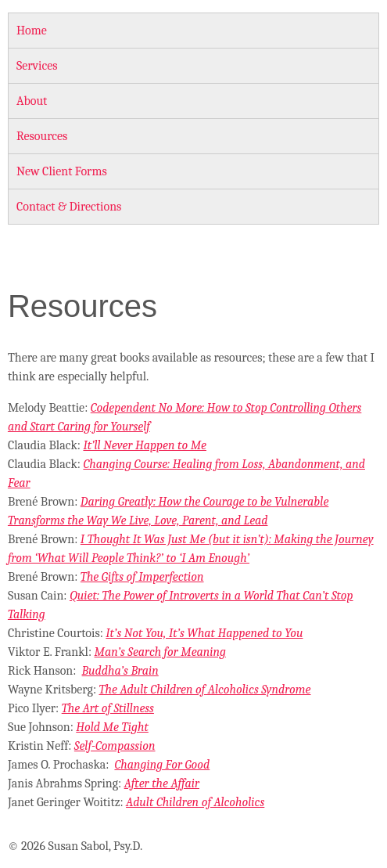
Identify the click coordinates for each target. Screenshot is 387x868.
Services (37, 66)
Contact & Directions (69, 207)
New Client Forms (62, 171)
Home (32, 31)
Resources (42, 136)
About (32, 101)
